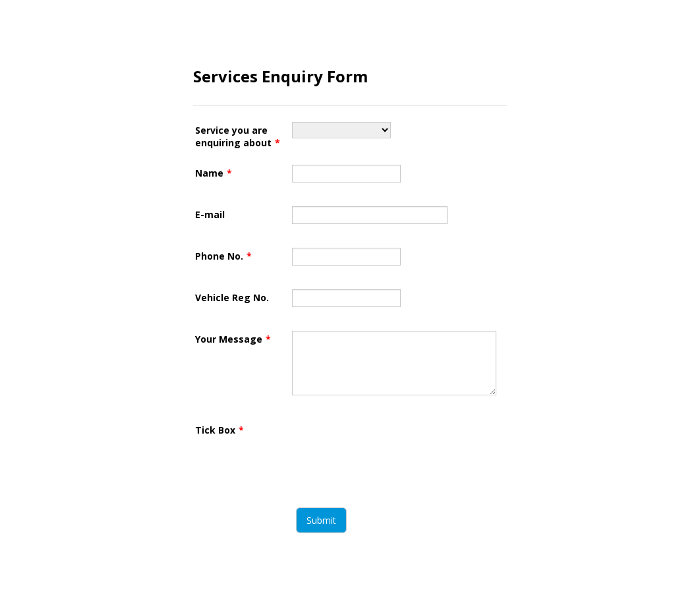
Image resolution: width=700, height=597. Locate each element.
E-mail (210, 214)
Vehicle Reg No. (232, 298)
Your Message (233, 339)
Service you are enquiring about (238, 136)
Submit (321, 520)
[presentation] (392, 447)
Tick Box (219, 430)
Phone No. (223, 256)
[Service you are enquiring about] (341, 130)
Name (214, 173)
